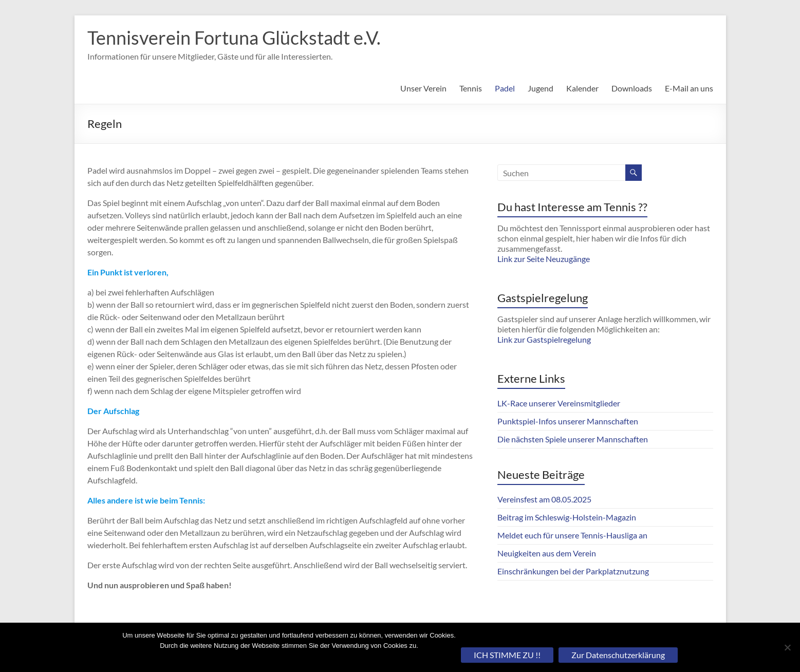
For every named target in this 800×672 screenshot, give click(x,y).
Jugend (541, 88)
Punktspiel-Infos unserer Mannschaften (568, 421)
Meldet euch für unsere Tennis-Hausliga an (572, 535)
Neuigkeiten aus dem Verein (547, 553)
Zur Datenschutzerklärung (618, 655)
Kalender (582, 88)
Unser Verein (423, 88)
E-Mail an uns (689, 88)
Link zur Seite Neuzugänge (544, 259)
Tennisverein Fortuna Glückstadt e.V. (234, 38)
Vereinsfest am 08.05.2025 (544, 499)
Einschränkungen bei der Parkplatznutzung (573, 571)
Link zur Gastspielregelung (544, 339)
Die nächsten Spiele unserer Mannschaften (573, 439)
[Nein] (787, 647)
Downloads (632, 88)
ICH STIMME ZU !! (507, 655)
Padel (505, 88)
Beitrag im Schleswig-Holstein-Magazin (567, 517)
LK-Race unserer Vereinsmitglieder (559, 403)
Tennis (471, 88)
